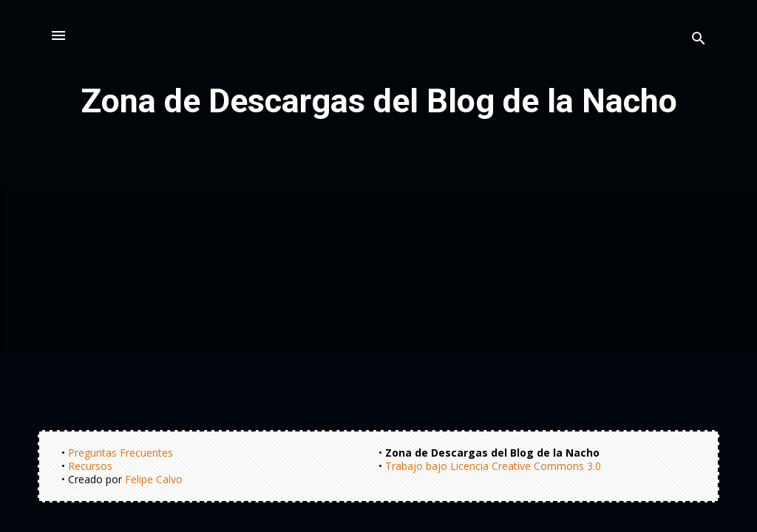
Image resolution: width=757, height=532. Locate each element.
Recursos (90, 466)
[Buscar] (699, 40)
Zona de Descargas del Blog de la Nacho (379, 101)
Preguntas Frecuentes (120, 453)
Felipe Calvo (154, 479)
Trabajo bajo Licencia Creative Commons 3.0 (493, 466)
